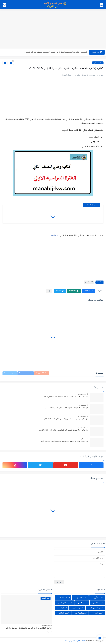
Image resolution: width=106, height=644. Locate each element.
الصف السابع (98, 613)
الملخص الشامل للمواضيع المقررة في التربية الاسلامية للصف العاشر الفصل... (55, 52)
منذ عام (84, 439)
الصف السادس (81, 613)
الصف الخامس (78, 608)
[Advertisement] (53, 29)
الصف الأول (99, 598)
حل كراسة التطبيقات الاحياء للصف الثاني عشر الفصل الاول (67, 408)
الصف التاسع (82, 598)
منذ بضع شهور (82, 394)
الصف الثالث (65, 598)
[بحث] (4, 5)
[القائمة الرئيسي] (102, 5)
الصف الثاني (98, 63)
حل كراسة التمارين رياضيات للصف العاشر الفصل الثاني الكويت (65, 397)
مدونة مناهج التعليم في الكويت (75, 641)
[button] (88, 291)
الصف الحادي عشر (96, 608)
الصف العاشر (64, 613)
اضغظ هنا (54, 236)
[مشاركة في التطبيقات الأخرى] (49, 291)
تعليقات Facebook (26, 373)
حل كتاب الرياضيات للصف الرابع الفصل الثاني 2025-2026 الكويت (65, 419)
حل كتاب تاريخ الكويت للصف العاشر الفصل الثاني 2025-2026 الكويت (64, 430)
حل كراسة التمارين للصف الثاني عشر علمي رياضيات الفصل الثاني (65, 441)
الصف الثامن (98, 603)
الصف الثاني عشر (65, 603)
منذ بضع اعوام (82, 405)
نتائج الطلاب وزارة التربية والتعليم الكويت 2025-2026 (28, 630)
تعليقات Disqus (10, 373)
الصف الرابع (62, 608)
